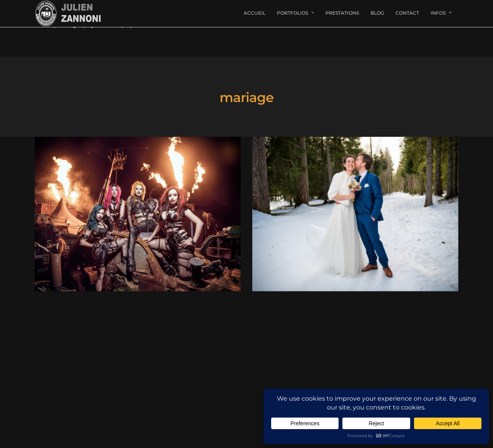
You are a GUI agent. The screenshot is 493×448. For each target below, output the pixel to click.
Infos (438, 13)
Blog (377, 13)
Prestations (342, 13)
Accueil (255, 13)
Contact (407, 13)
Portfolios (293, 13)
